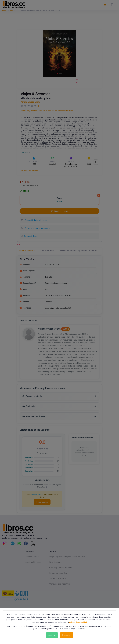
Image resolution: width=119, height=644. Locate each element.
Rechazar (66, 635)
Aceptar (52, 635)
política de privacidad (78, 622)
